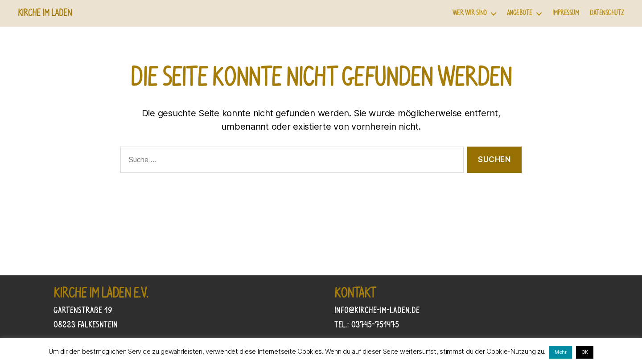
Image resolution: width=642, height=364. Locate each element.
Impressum (566, 13)
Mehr (561, 352)
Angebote (520, 13)
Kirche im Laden (45, 13)
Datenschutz (607, 13)
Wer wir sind (470, 13)
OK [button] (585, 352)
